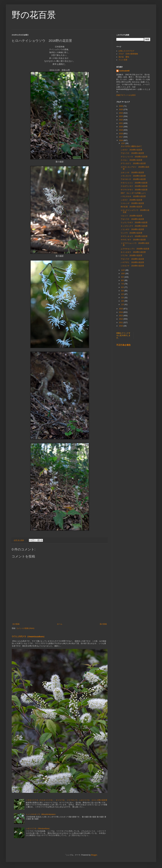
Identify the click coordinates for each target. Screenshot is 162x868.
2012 (121, 319)
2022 (121, 120)
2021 (121, 123)
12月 (123, 143)
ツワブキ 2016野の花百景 (131, 256)
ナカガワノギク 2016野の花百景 (134, 186)
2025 (121, 110)
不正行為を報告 (123, 345)
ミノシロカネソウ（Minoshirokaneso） (41, 814)
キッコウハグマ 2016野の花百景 (134, 226)
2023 (121, 116)
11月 (123, 270)
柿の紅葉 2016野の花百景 (131, 207)
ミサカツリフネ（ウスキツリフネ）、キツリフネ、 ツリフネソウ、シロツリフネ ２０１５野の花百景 (67, 800)
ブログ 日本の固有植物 (128, 54)
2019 (121, 130)
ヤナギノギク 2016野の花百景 (133, 240)
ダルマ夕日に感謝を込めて (131, 146)
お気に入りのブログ (126, 51)
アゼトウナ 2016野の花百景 (132, 153)
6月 (123, 287)
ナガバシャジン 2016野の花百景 (134, 183)
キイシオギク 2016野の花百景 (133, 252)
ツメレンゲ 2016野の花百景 (132, 203)
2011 (121, 323)
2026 (121, 106)
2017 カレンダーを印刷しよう (133, 193)
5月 (123, 291)
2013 (121, 316)
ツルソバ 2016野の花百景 (131, 216)
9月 (123, 277)
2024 (121, 113)
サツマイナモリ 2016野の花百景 (134, 190)
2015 (121, 309)
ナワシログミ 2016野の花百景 (133, 163)
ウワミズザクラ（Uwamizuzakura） (29, 637)
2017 (121, 137)
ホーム (60, 624)
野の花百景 (34, 15)
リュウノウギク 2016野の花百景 (134, 223)
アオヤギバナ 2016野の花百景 (133, 179)
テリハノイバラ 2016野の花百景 (134, 157)
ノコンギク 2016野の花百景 (132, 229)
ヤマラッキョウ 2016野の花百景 (134, 236)
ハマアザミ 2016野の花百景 (132, 262)
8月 (123, 280)
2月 (123, 301)
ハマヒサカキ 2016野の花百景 (133, 196)
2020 (121, 127)
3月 (123, 298)
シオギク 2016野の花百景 (131, 150)
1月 (123, 304)
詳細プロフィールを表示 (126, 95)
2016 (121, 140)
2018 (121, 134)
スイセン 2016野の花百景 (131, 160)
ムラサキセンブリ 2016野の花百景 (135, 249)
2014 (121, 312)
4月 (123, 294)
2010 (121, 326)
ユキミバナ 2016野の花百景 (132, 173)
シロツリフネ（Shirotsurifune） (38, 829)
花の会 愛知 (124, 57)
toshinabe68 (124, 71)
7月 (123, 284)
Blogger (94, 855)
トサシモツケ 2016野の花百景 (133, 176)
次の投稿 (16, 624)
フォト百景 (123, 60)
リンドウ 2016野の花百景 (131, 233)
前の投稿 (103, 624)
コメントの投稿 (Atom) (25, 628)
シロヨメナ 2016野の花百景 (132, 266)
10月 (123, 274)
